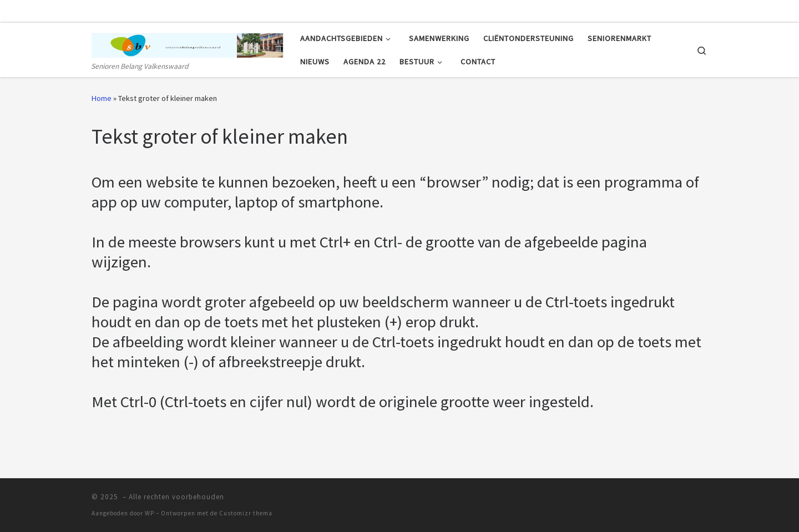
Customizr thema (246, 513)
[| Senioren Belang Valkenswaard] (188, 43)
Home (102, 98)
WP (150, 513)
